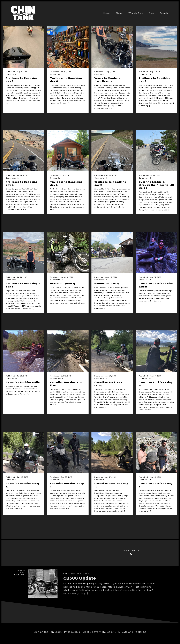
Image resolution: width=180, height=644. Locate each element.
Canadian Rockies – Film (23, 382)
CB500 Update (80, 578)
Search (164, 13)
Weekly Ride (136, 13)
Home (106, 13)
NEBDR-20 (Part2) (63, 284)
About (119, 13)
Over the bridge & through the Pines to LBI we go (156, 185)
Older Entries (131, 550)
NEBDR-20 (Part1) (107, 284)
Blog (151, 13)
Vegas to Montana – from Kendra (108, 80)
